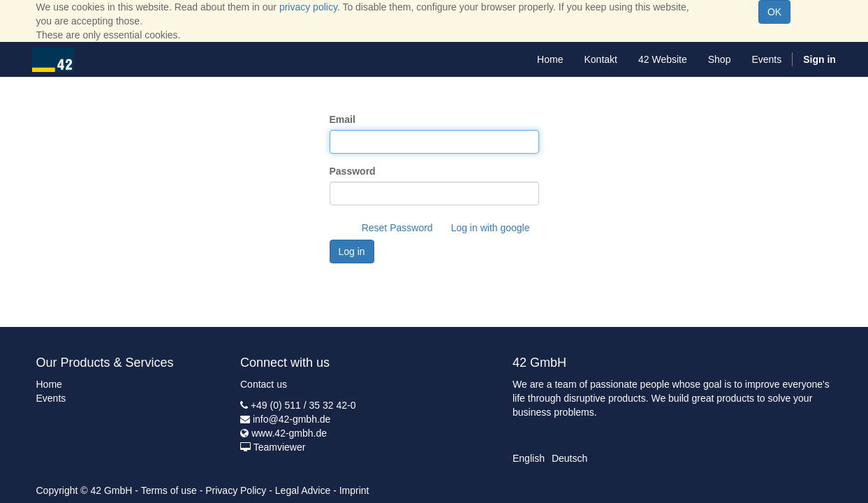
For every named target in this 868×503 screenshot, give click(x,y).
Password (353, 171)
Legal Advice (303, 490)
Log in (352, 251)
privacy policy (308, 7)
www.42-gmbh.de (289, 433)
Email (343, 119)
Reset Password (397, 228)
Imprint (354, 490)
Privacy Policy (236, 490)
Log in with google (491, 228)
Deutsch (569, 458)
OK (774, 12)
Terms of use (169, 490)
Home (49, 384)
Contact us (264, 384)
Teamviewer (280, 447)
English (529, 458)
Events (51, 398)
